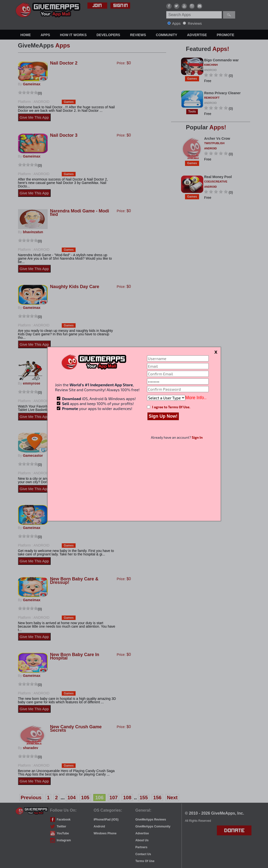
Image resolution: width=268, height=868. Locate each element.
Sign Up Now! (163, 416)
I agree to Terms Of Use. (171, 407)
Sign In (197, 437)
